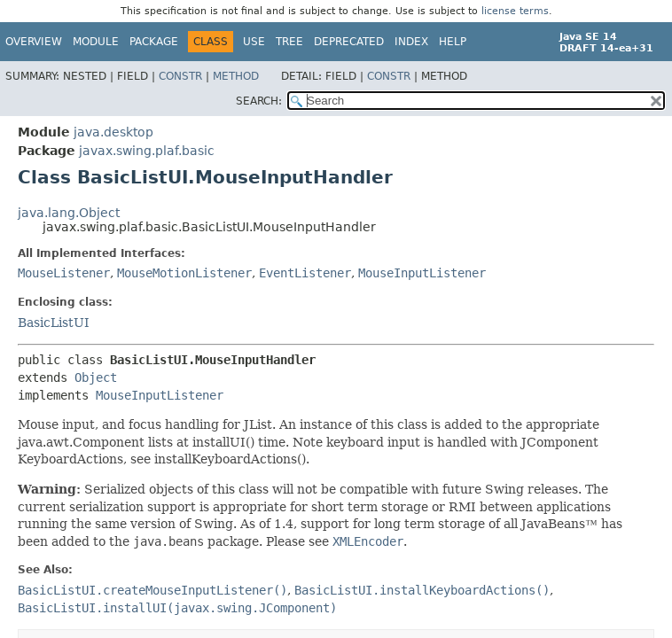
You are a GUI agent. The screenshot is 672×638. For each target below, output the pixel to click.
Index (411, 42)
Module (96, 42)
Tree (289, 42)
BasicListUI (54, 323)
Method (236, 76)
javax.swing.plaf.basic (147, 151)
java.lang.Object (69, 213)
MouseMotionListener (184, 273)
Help (453, 42)
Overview (34, 42)
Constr (180, 76)
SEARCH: (259, 101)
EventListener (305, 273)
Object (96, 377)
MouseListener (64, 273)
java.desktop (113, 132)
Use (254, 42)
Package (154, 42)
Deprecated (349, 42)
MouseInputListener (422, 273)
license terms (515, 11)
